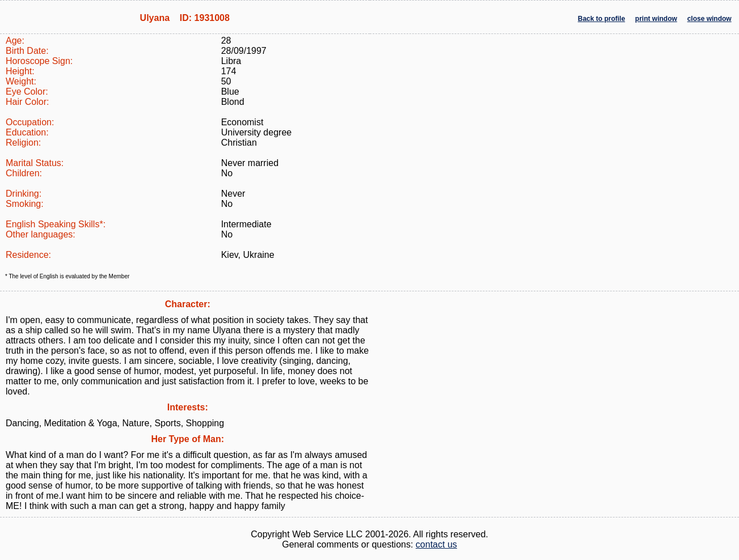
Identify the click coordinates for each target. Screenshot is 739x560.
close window (710, 19)
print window (656, 19)
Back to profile (601, 19)
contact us (436, 544)
